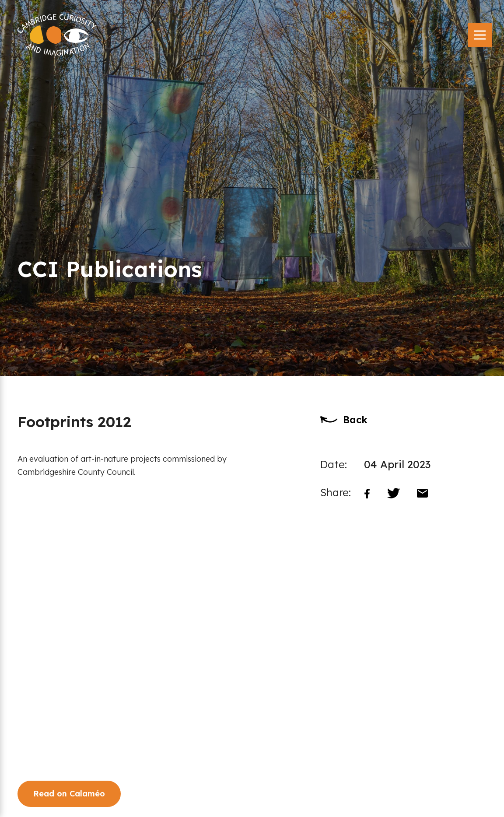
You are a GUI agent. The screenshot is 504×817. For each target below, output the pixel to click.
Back (355, 420)
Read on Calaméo (69, 794)
